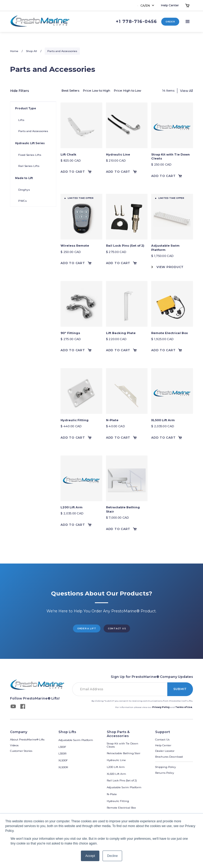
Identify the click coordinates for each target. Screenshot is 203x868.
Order (170, 22)
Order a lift (87, 628)
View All (186, 91)
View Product (170, 267)
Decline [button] (112, 856)
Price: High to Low (128, 91)
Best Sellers (70, 91)
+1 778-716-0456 (136, 22)
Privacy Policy (161, 707)
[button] (146, 5)
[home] (40, 22)
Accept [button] (90, 856)
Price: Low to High (97, 91)
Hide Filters (20, 91)
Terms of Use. (184, 707)
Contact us (117, 628)
